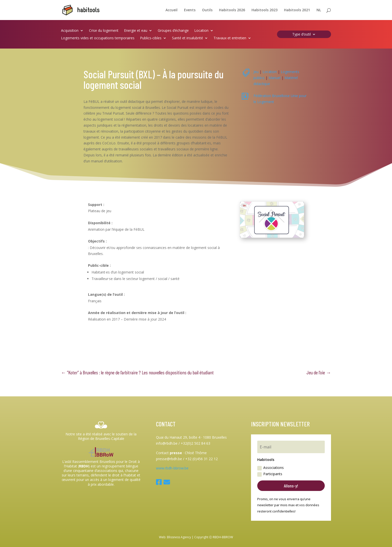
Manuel (274, 78)
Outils (207, 10)
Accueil (171, 10)
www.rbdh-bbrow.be (172, 468)
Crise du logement (104, 31)
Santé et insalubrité (187, 38)
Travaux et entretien (230, 38)
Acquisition (70, 31)
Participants (270, 474)
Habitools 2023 (264, 10)
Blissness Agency (179, 537)
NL (319, 10)
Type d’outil (301, 35)
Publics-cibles (151, 38)
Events (190, 10)
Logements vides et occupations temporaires (98, 38)
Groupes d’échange (173, 31)
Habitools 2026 (232, 10)
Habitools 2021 (297, 10)
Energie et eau (136, 31)
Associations (270, 468)
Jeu (256, 72)
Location (201, 31)
